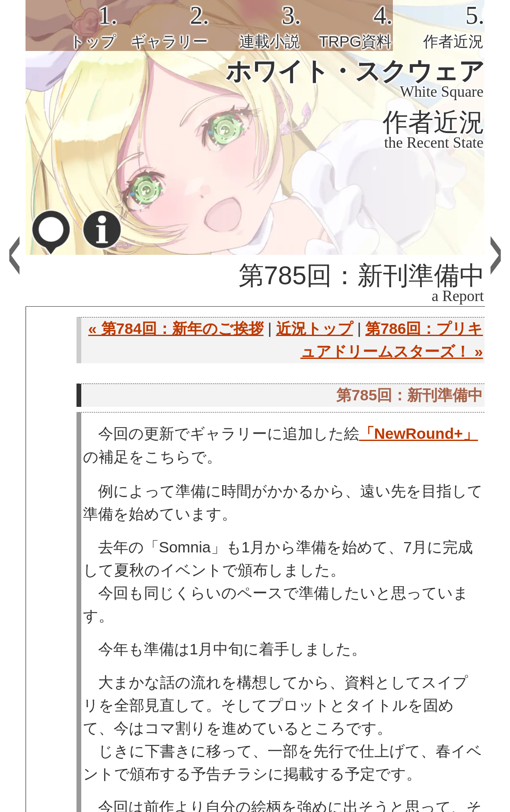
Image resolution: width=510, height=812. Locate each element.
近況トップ (315, 329)
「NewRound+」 (419, 434)
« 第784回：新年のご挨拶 (176, 329)
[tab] (71, 25)
